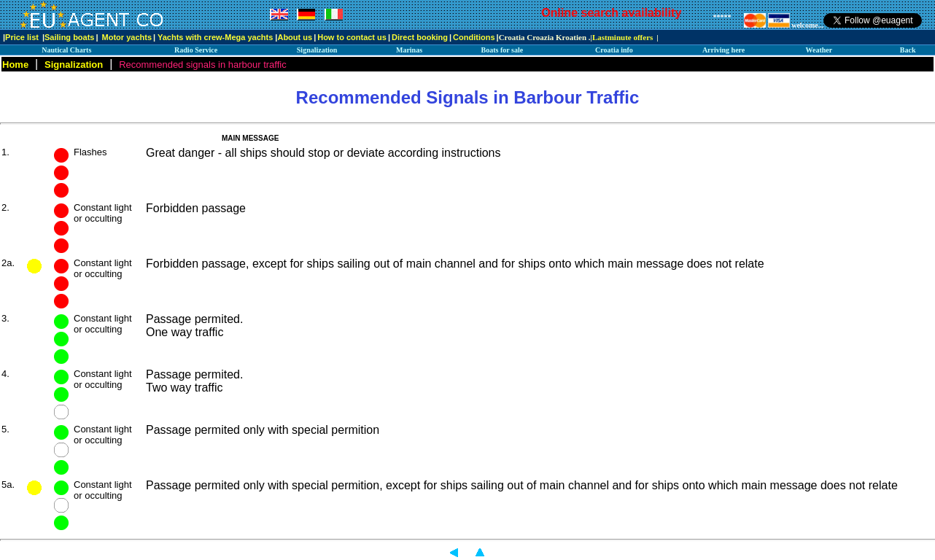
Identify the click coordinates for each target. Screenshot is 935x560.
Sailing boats (69, 37)
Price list (22, 37)
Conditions (474, 37)
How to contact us (352, 37)
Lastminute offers (622, 37)
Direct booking (420, 37)
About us (295, 37)
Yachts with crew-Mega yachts (215, 37)
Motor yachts (127, 37)
